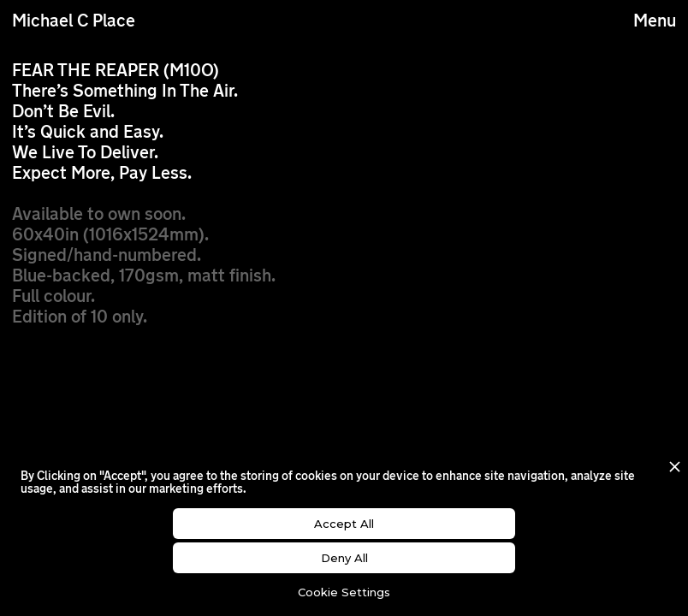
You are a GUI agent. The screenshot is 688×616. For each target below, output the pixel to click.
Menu (655, 22)
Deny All (344, 558)
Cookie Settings (344, 592)
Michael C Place (74, 22)
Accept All (344, 524)
